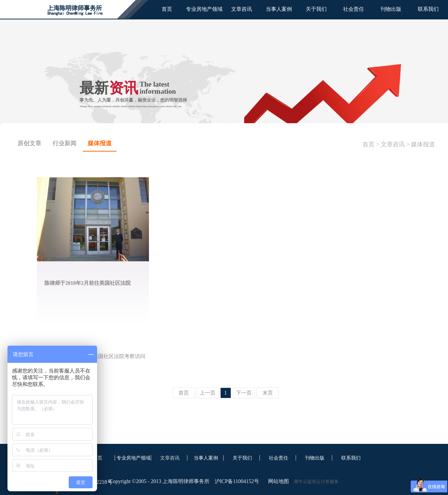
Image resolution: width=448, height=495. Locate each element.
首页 (167, 9)
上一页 (208, 393)
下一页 (244, 393)
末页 (268, 393)
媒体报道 (423, 144)
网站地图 (277, 481)
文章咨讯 (393, 144)
